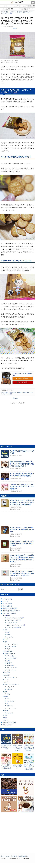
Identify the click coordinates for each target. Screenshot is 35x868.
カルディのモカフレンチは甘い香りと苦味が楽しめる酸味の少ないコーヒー (22, 530)
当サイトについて (6, 856)
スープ (6, 639)
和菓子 (8, 661)
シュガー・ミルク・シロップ (15, 618)
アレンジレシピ (7, 725)
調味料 (6, 696)
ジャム (8, 699)
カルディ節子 (17, 2)
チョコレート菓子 (12, 658)
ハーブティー (10, 637)
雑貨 (6, 718)
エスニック (10, 713)
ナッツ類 (7, 673)
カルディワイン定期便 (9, 722)
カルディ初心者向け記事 (29, 6)
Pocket (15, 28)
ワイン (8, 649)
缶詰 (6, 715)
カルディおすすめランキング (26, 9)
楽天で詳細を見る (23, 382)
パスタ (8, 694)
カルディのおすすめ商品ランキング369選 (6, 747)
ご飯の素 (9, 689)
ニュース (6, 601)
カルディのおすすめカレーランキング (17, 767)
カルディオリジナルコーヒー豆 (16, 625)
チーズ (6, 680)
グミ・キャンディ (12, 668)
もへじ (6, 720)
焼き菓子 (9, 663)
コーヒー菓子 (10, 665)
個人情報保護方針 (24, 856)
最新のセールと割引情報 (10, 608)
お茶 (6, 630)
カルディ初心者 (7, 606)
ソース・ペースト (12, 708)
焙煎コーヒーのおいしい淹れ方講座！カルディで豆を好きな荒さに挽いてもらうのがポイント (22, 464)
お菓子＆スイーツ (10, 654)
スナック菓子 (10, 656)
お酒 (6, 642)
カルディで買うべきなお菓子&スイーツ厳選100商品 (6, 767)
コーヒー (7, 616)
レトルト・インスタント (12, 684)
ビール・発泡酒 (11, 646)
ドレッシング (10, 701)
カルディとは (17, 6)
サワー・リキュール (12, 644)
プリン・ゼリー (11, 670)
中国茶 (8, 634)
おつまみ (7, 675)
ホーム (6, 6)
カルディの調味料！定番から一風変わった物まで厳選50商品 (29, 748)
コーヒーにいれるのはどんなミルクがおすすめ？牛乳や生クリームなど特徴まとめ (22, 487)
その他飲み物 (8, 651)
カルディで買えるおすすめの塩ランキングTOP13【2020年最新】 (29, 767)
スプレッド (10, 706)
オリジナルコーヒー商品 (14, 627)
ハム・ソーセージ (12, 677)
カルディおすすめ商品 (8, 9)
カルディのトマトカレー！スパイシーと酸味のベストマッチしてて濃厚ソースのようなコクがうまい (22, 573)
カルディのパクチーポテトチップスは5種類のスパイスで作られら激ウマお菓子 (22, 543)
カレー (6, 682)
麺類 (6, 692)
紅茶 (8, 632)
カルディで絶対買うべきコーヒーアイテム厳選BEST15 (17, 748)
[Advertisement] (17, 866)
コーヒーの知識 (7, 604)
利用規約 (15, 856)
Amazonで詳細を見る (23, 378)
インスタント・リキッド (14, 620)
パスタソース (10, 687)
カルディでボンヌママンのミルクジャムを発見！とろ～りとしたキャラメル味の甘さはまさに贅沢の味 (22, 503)
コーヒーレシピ (7, 599)
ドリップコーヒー (12, 623)
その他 (6, 711)
